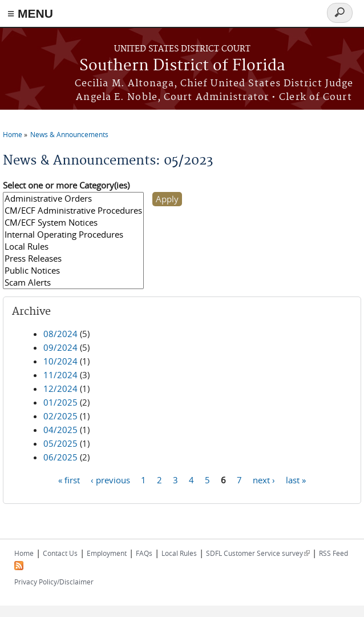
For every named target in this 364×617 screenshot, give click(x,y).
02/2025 (60, 416)
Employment (107, 553)
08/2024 (60, 334)
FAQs (144, 553)
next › (264, 479)
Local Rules (73, 247)
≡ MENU (30, 13)
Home (13, 134)
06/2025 (60, 457)
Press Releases (73, 259)
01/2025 (60, 402)
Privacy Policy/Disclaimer (54, 582)
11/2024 (60, 375)
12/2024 (60, 388)
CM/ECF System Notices (73, 223)
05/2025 (60, 443)
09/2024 (60, 347)
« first (69, 479)
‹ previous (110, 479)
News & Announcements (69, 134)
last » (296, 479)
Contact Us (60, 553)
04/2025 (60, 430)
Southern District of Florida (182, 66)
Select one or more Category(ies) (66, 185)
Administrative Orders (73, 199)
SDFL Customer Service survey (258, 553)
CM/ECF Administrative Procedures (73, 211)
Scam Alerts (73, 283)
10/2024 (60, 361)
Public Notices (73, 271)
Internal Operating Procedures (73, 235)
